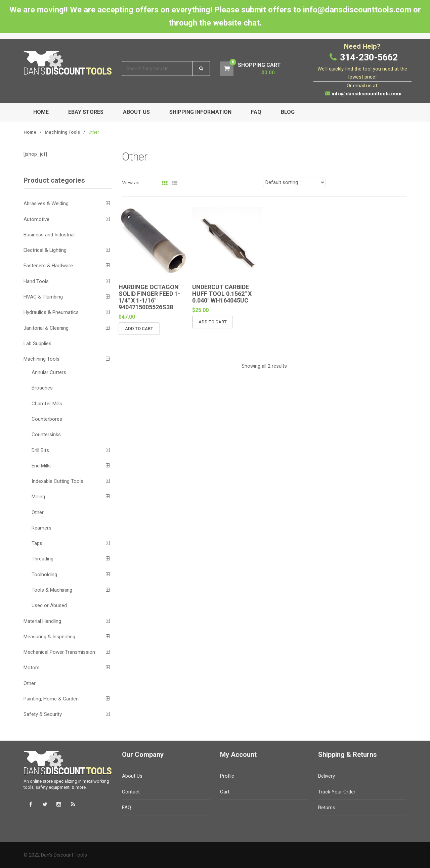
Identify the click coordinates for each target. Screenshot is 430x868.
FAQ (256, 112)
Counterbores (47, 419)
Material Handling (42, 621)
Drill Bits (40, 450)
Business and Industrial (49, 235)
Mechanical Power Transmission (59, 652)
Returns (327, 808)
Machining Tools (62, 132)
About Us (136, 112)
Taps (37, 543)
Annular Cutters (49, 372)
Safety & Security (43, 714)
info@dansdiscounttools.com (367, 94)
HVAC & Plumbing (43, 297)
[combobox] (158, 69)
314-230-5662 (369, 57)
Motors (32, 668)
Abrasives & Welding (46, 203)
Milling (38, 497)
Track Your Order (337, 792)
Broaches (42, 388)
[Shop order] (294, 182)
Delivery (327, 776)
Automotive (36, 219)
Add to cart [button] (139, 329)
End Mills (41, 466)
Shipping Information (200, 112)
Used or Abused (49, 605)
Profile (227, 776)
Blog (288, 112)
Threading (42, 559)
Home (41, 112)
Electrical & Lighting (45, 250)
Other (38, 512)
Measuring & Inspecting (49, 637)
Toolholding (44, 575)
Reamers (41, 528)
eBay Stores (86, 112)
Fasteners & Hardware (48, 266)
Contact (131, 792)
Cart (225, 792)
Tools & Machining (52, 590)
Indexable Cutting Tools (57, 481)
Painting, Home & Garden (51, 699)
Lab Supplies (37, 344)
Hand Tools (36, 281)
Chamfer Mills (47, 404)
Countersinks (46, 435)
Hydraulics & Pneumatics (51, 312)
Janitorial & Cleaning (46, 328)
